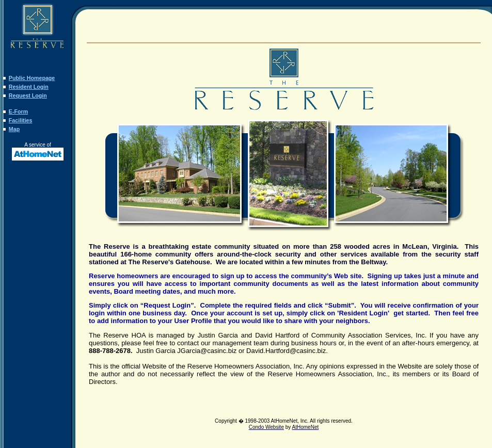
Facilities (21, 120)
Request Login (28, 95)
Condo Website (266, 427)
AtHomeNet (306, 427)
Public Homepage (32, 78)
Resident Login (29, 87)
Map (14, 129)
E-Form (18, 111)
